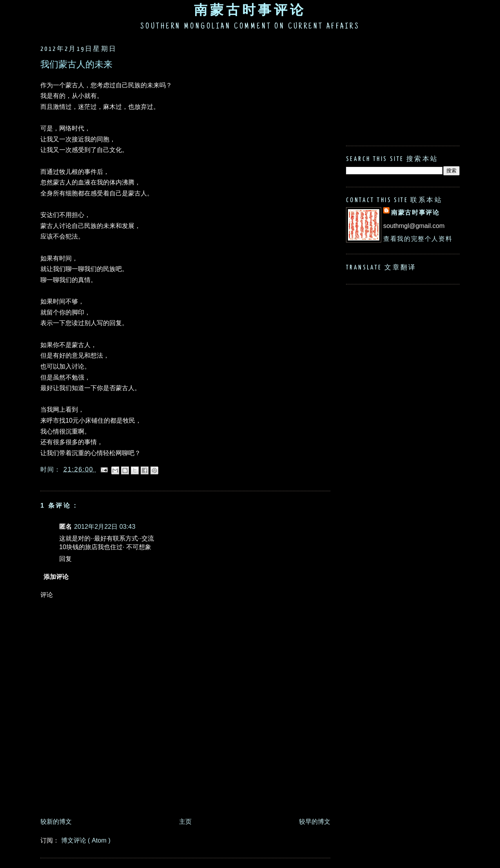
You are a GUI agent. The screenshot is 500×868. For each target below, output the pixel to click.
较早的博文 (315, 821)
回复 (65, 559)
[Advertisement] (183, 792)
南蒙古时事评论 (250, 10)
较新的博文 (56, 821)
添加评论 (56, 577)
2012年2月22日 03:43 (105, 526)
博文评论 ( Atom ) (86, 840)
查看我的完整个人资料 (418, 239)
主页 (185, 821)
